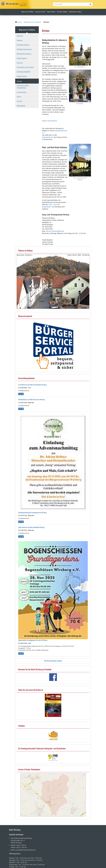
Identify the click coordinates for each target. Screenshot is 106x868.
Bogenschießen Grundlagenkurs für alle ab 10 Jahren (33, 640)
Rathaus (20, 40)
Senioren (20, 63)
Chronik (19, 101)
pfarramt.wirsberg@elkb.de (55, 231)
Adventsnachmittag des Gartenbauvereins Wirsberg (32, 512)
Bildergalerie (21, 106)
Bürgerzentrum (22, 76)
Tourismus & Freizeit (40, 12)
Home (19, 22)
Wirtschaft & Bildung (62, 12)
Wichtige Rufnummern (24, 49)
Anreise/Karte (21, 92)
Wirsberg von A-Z (26, 18)
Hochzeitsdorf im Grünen (75, 12)
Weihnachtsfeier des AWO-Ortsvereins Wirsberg (32, 399)
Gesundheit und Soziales (25, 67)
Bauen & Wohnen (51, 12)
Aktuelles (20, 36)
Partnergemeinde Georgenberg (23, 87)
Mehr (21, 394)
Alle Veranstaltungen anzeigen (53, 661)
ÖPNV (19, 97)
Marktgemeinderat (23, 45)
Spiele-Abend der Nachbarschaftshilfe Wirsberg (31, 527)
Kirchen (19, 81)
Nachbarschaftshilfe (24, 72)
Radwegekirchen (48, 137)
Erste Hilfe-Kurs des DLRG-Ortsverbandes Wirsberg (32, 385)
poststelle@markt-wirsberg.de (25, 850)
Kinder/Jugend (22, 58)
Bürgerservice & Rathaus (28, 12)
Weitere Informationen (50, 121)
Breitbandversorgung (24, 54)
